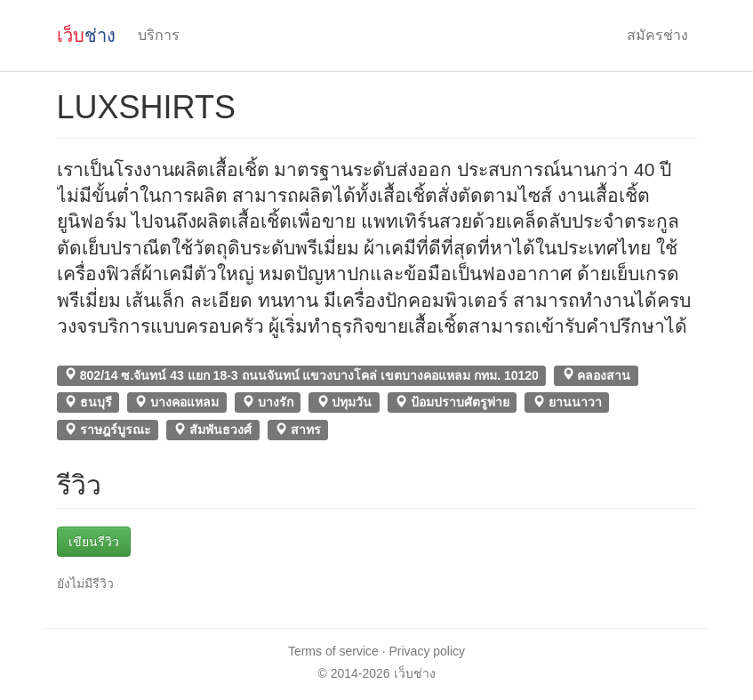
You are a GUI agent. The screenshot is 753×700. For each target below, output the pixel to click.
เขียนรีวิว (94, 542)
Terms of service (333, 651)
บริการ (159, 35)
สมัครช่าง (657, 35)
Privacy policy (428, 651)
